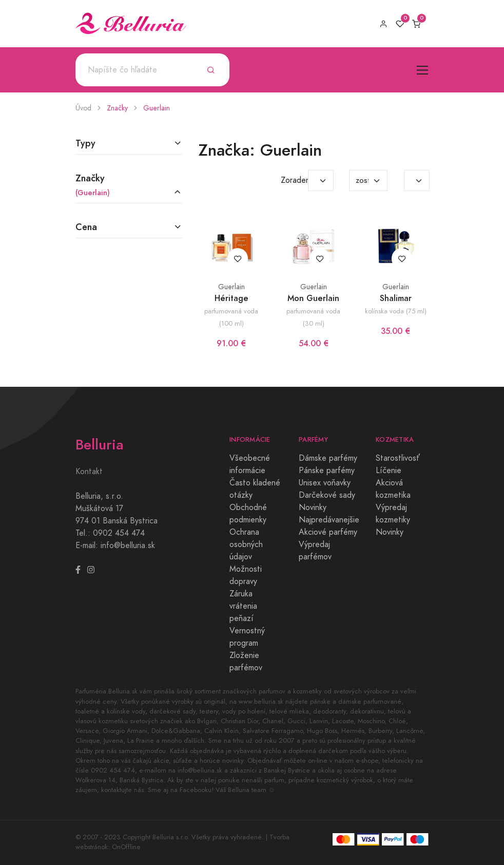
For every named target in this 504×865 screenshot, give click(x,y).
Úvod (83, 108)
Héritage (231, 298)
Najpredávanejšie (329, 520)
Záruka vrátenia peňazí (243, 606)
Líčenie (389, 471)
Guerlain (157, 108)
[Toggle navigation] (423, 70)
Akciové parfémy (328, 532)
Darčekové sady (327, 495)
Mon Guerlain (313, 298)
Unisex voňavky (325, 483)
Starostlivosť (398, 458)
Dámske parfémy (328, 458)
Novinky (313, 507)
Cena (86, 227)
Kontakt (89, 472)
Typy (85, 143)
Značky (117, 108)
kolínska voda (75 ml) (396, 311)
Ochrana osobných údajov (246, 544)
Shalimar (396, 298)
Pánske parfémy (327, 471)
